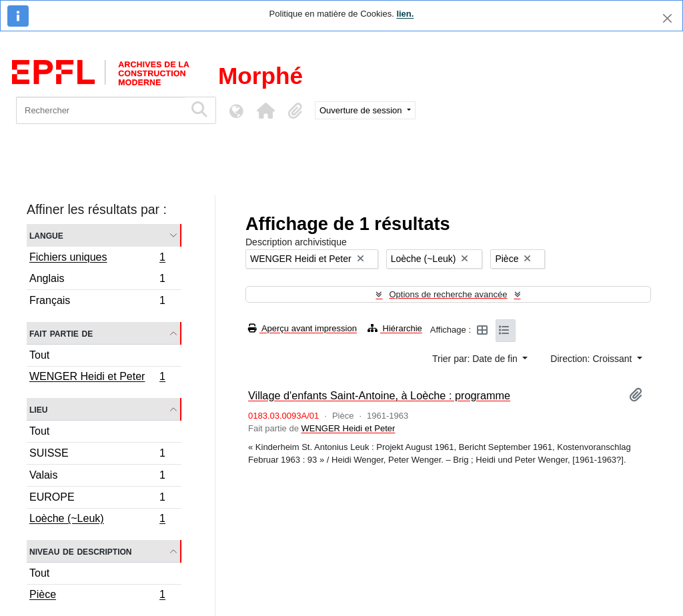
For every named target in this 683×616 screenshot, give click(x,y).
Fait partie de (61, 333)
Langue (46, 235)
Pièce (97, 596)
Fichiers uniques (97, 259)
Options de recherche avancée (448, 294)
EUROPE (97, 499)
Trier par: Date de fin (476, 359)
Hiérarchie (395, 328)
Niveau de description (80, 551)
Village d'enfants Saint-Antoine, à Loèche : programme (379, 395)
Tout (39, 355)
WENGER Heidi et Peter (97, 378)
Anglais (97, 280)
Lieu (38, 409)
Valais (97, 477)
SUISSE (97, 455)
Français (97, 302)
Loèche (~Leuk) (97, 520)
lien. (405, 14)
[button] (265, 111)
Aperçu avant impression (302, 328)
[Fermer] (667, 18)
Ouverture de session (362, 110)
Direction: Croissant (592, 359)
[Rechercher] (100, 110)
